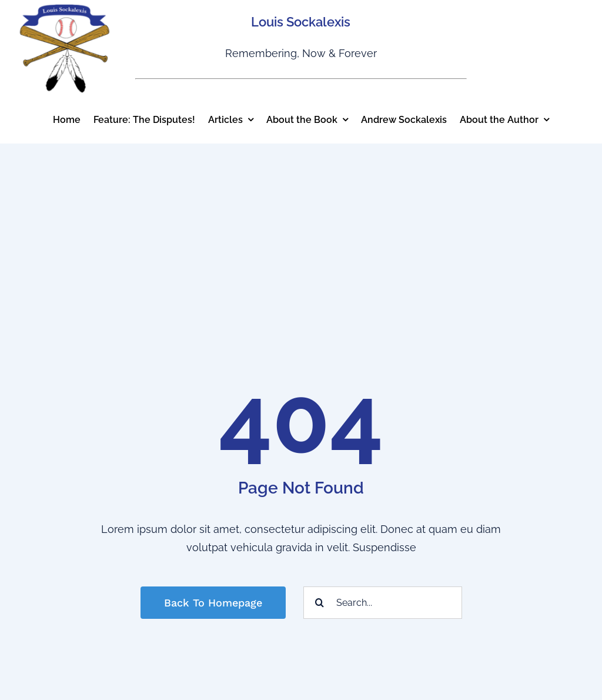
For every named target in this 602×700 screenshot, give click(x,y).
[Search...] (383, 603)
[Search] (320, 603)
